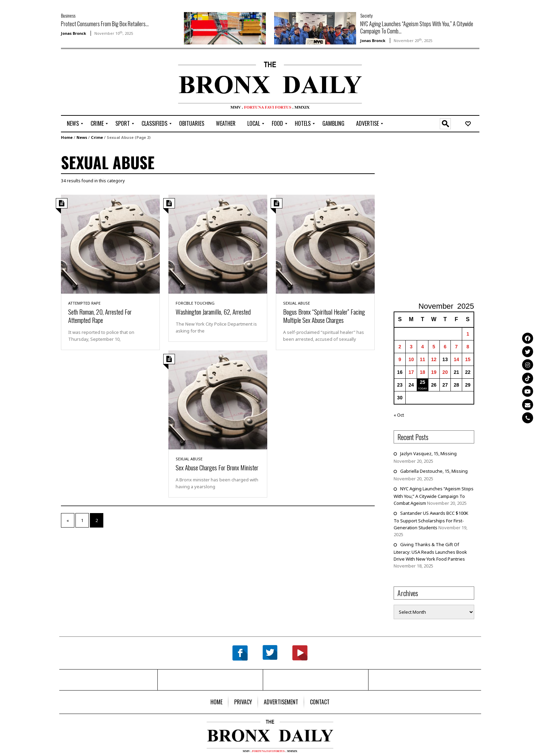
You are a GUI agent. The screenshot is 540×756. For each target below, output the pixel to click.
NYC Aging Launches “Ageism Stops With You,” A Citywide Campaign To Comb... (417, 27)
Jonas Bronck (74, 33)
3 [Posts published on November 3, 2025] (411, 347)
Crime (97, 137)
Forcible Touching (195, 303)
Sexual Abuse (297, 303)
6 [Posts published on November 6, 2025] (445, 347)
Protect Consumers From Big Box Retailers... (105, 24)
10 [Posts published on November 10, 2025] (411, 359)
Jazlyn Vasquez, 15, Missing (428, 453)
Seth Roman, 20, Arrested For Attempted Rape (100, 316)
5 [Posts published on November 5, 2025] (434, 347)
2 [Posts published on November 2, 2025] (400, 347)
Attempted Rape (84, 303)
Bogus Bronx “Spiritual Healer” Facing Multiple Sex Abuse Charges (324, 316)
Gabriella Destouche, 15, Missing (434, 471)
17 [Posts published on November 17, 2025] (411, 372)
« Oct (399, 415)
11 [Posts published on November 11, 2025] (423, 359)
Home (67, 137)
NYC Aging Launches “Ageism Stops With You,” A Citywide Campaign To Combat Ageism (434, 496)
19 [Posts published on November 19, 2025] (434, 372)
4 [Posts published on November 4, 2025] (423, 347)
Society (366, 15)
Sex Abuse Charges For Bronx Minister (217, 467)
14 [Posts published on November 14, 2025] (456, 359)
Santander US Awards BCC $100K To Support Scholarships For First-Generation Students (431, 520)
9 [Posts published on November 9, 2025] (400, 359)
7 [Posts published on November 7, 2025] (456, 347)
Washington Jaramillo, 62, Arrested (213, 311)
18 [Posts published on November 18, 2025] (423, 372)
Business (68, 15)
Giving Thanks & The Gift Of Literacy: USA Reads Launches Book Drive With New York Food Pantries (430, 552)
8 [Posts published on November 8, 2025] (468, 347)
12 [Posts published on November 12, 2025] (434, 359)
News (82, 137)
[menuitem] (73, 124)
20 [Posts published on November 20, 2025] (445, 372)
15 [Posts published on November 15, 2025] (468, 359)
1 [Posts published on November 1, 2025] (468, 334)
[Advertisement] (101, 83)
